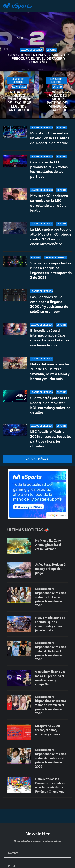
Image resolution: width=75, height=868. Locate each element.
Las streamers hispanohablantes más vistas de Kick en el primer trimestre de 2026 (51, 597)
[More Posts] (37, 459)
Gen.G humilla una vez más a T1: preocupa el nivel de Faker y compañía (38, 59)
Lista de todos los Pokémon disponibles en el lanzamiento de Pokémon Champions (50, 785)
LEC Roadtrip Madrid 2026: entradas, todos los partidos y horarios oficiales (51, 439)
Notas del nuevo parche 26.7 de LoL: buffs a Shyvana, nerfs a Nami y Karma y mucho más (50, 372)
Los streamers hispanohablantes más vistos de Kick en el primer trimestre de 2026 (51, 651)
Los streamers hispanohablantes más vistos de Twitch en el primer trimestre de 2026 (51, 758)
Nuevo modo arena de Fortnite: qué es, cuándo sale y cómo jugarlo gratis (50, 624)
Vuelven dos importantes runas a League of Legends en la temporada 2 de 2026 (51, 272)
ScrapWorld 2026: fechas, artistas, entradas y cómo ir (48, 730)
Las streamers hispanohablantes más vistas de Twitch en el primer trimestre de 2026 (51, 705)
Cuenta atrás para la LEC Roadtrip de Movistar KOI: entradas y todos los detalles (50, 405)
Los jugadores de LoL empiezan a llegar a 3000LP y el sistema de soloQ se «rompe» (49, 309)
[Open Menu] (69, 6)
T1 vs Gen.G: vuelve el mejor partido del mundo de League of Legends (58, 101)
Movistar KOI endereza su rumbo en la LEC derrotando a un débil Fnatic (49, 203)
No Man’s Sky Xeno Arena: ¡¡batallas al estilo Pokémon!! (48, 545)
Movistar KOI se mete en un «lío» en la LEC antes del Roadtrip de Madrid (50, 138)
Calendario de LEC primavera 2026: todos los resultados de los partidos (49, 169)
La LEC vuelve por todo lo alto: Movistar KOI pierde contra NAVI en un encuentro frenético (51, 237)
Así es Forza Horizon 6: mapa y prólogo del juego (51, 569)
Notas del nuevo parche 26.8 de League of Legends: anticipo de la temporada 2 (19, 101)
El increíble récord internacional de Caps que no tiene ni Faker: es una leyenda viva (50, 342)
